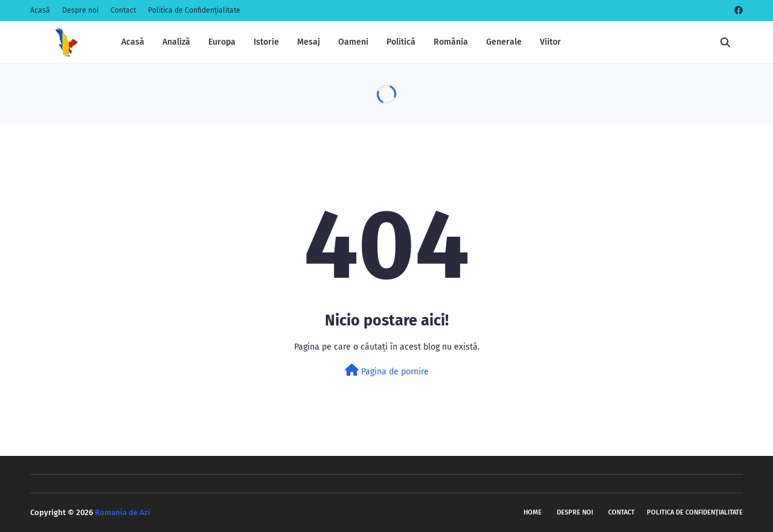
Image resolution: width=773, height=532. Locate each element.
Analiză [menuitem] (176, 42)
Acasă (40, 10)
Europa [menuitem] (222, 42)
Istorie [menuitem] (266, 42)
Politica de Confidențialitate (194, 10)
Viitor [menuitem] (550, 42)
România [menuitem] (451, 42)
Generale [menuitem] (504, 42)
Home (533, 512)
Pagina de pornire (387, 370)
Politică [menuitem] (401, 42)
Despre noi (80, 10)
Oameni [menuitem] (353, 42)
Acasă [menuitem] (133, 42)
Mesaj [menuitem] (309, 42)
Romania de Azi (123, 512)
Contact (123, 10)
